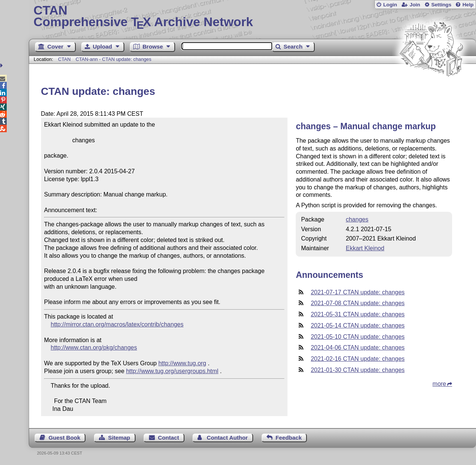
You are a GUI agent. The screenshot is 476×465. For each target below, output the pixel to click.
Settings (441, 5)
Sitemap (119, 438)
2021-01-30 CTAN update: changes (357, 370)
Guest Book (64, 438)
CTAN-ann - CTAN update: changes (113, 59)
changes (357, 219)
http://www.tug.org (182, 363)
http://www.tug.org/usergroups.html (172, 371)
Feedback (289, 438)
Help (468, 5)
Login (390, 5)
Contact (169, 438)
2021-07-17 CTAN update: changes (357, 292)
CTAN (64, 59)
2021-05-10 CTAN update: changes (357, 337)
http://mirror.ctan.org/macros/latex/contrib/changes (117, 324)
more (439, 384)
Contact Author (227, 438)
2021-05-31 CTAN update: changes (357, 314)
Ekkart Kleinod (365, 248)
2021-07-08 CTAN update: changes (357, 303)
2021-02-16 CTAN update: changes (357, 359)
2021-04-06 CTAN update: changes (357, 348)
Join (415, 5)
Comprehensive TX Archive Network (252, 17)
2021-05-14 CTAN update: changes (357, 325)
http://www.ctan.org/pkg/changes (94, 348)
